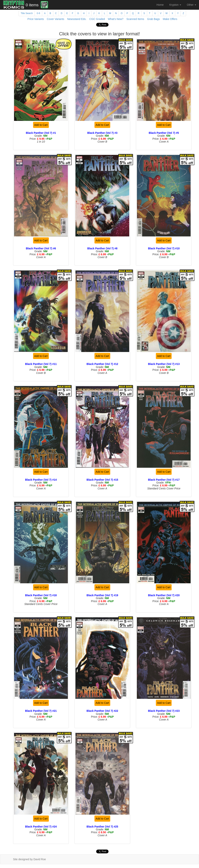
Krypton (175, 5)
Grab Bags (153, 19)
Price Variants (36, 19)
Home (160, 5)
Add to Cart (41, 125)
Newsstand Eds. (77, 19)
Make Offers (170, 19)
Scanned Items (135, 19)
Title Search (27, 13)
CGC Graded (97, 19)
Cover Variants (55, 19)
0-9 (38, 13)
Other (191, 5)
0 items (32, 5)
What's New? (116, 19)
